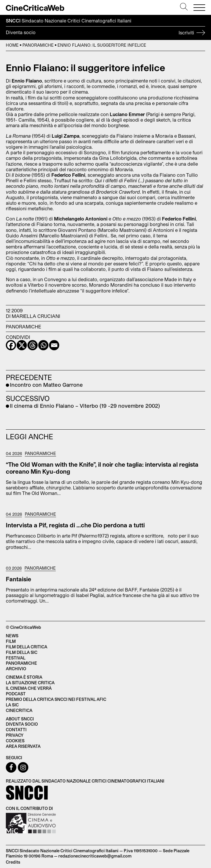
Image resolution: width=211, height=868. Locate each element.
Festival (16, 658)
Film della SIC (22, 652)
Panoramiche (38, 45)
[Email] (54, 345)
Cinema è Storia (24, 677)
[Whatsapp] (43, 345)
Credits (13, 862)
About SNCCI (20, 719)
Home (12, 45)
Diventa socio (105, 33)
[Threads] (33, 345)
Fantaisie (19, 579)
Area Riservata (23, 746)
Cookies (15, 741)
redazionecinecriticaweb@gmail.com (95, 856)
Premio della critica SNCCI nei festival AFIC (56, 699)
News (12, 636)
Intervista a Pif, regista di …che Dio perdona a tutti (75, 525)
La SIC (12, 705)
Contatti (16, 730)
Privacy (15, 735)
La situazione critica (30, 683)
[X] (22, 345)
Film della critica (27, 647)
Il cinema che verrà (29, 688)
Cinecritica (19, 710)
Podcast (16, 694)
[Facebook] (11, 345)
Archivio (16, 669)
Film (11, 641)
